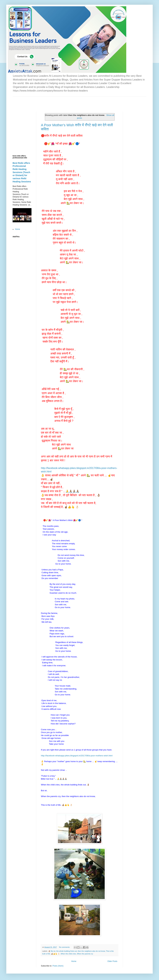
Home (74, 961)
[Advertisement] (49, 101)
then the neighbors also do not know (91, 951)
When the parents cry (85, 954)
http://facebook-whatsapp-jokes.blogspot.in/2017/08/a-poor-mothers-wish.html (77, 756)
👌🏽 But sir (52, 951)
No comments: (65, 947)
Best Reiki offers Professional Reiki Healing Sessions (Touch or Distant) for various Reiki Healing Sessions (22, 172)
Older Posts (112, 961)
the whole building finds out (67, 951)
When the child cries (68, 954)
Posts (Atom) (58, 966)
